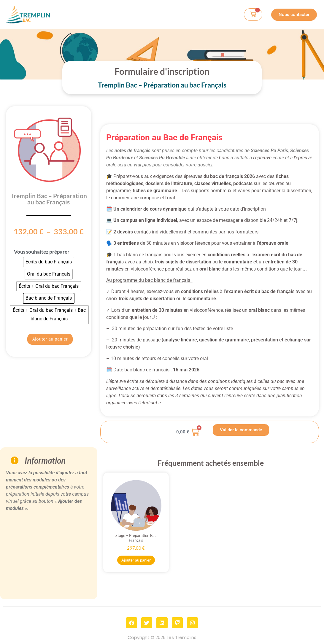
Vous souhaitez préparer (42, 252)
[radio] (49, 262)
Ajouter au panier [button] (136, 560)
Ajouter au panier (50, 339)
